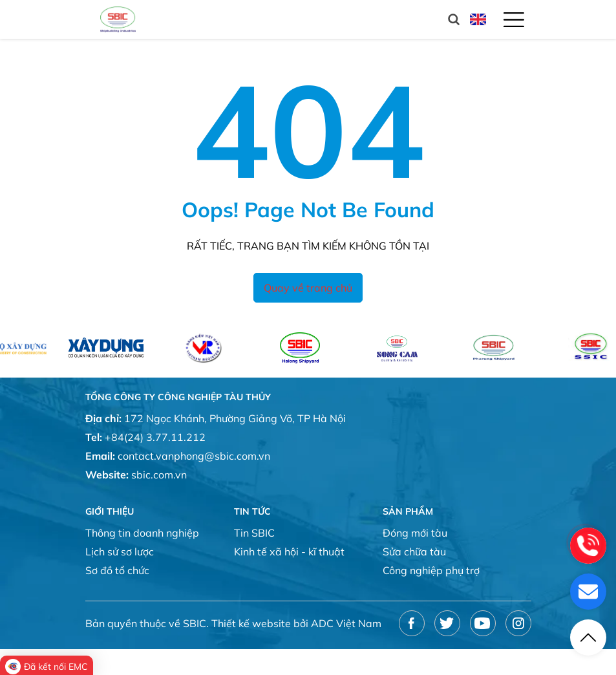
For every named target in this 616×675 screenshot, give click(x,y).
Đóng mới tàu (415, 533)
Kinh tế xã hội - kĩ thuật (289, 552)
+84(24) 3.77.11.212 (155, 437)
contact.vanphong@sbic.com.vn (194, 456)
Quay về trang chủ (308, 288)
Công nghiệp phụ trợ (431, 570)
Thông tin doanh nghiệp (142, 533)
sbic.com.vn (159, 475)
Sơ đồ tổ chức (117, 570)
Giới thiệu (110, 511)
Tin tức (252, 511)
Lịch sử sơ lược (120, 552)
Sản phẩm (408, 511)
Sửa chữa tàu (414, 552)
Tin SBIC (254, 533)
